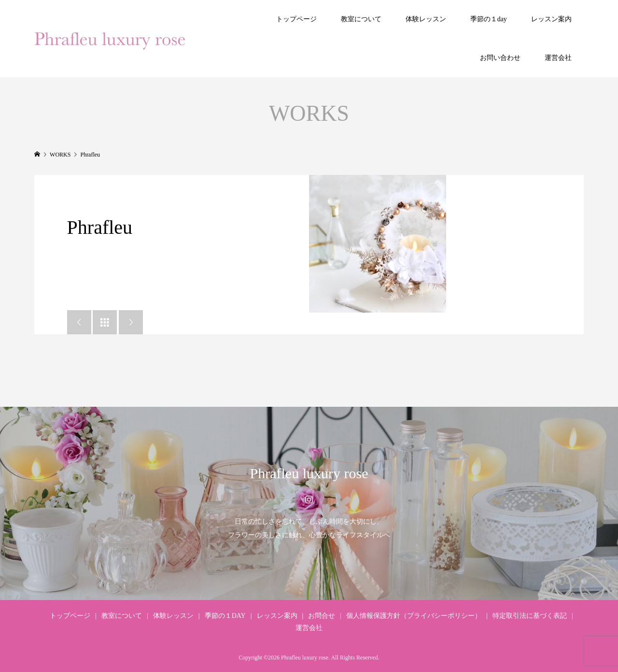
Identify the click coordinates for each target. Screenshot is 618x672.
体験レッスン (426, 19)
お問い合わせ (500, 58)
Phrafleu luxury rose (309, 473)
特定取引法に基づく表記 (530, 616)
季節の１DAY (225, 616)
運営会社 (558, 58)
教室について (361, 19)
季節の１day (489, 19)
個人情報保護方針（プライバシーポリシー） (414, 616)
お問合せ (322, 616)
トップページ (296, 19)
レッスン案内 (551, 19)
